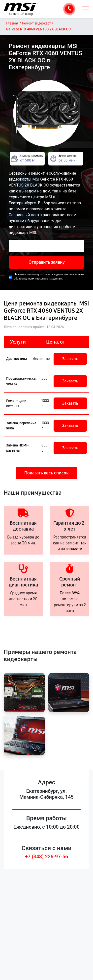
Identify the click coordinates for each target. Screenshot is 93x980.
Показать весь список (46, 473)
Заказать (70, 359)
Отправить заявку (47, 262)
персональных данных (49, 279)
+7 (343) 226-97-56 (47, 857)
